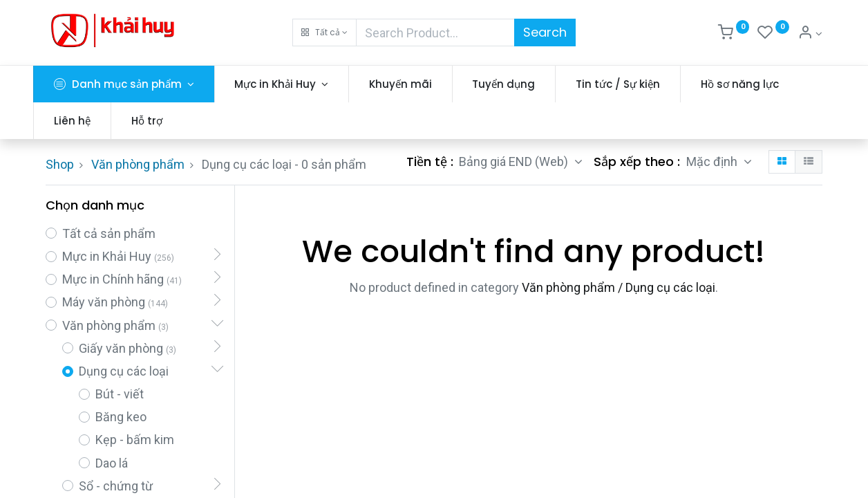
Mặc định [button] (713, 162)
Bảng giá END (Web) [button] (515, 162)
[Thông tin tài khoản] (810, 34)
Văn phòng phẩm (138, 164)
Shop (60, 164)
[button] (324, 33)
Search (545, 32)
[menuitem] (413, 84)
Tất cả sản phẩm (109, 233)
